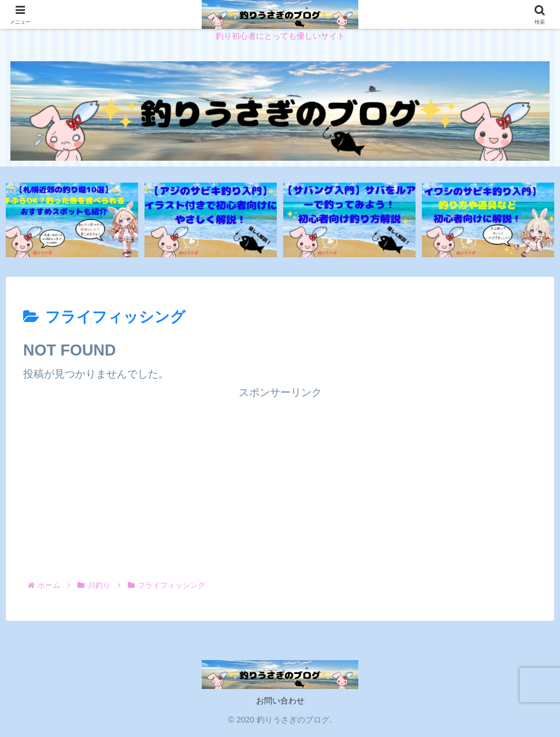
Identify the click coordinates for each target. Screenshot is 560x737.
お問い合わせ (280, 701)
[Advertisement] (280, 483)
